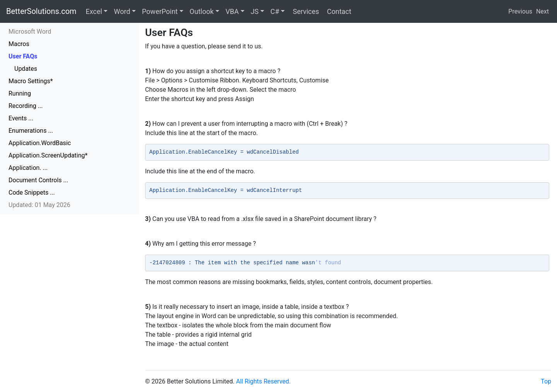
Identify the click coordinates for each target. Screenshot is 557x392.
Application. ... (28, 168)
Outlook (202, 11)
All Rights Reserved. (263, 381)
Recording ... (26, 106)
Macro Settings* (31, 81)
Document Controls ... (38, 180)
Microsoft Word (30, 32)
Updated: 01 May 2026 (39, 205)
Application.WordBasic (40, 143)
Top (546, 381)
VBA (232, 11)
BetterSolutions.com (41, 11)
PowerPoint (160, 11)
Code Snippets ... (32, 193)
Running (20, 93)
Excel (94, 11)
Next (542, 11)
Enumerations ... (31, 131)
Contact (338, 11)
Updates (26, 69)
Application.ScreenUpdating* (48, 155)
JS (255, 11)
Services (305, 11)
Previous (520, 11)
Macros (19, 44)
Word (122, 11)
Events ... (21, 118)
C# (275, 11)
